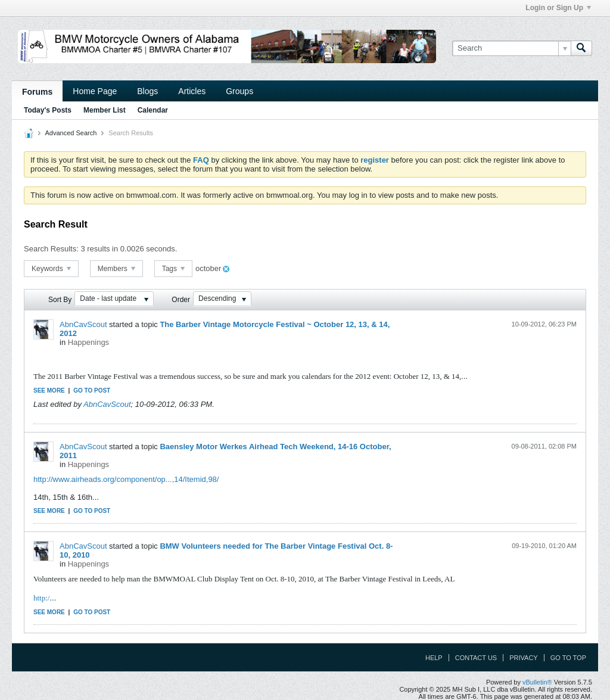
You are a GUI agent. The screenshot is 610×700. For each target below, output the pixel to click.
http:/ (41, 598)
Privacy (523, 658)
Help (434, 658)
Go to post (92, 391)
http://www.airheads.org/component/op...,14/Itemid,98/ (126, 479)
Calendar (153, 110)
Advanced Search (71, 133)
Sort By (60, 300)
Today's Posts (48, 110)
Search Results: (51, 249)
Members (116, 269)
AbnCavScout (83, 324)
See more (49, 391)
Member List (105, 110)
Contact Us (476, 658)
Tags (174, 269)
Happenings (88, 342)
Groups (239, 91)
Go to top (568, 658)
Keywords (51, 269)
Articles (192, 91)
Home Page (95, 91)
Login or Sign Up (558, 8)
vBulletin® (537, 682)
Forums (37, 92)
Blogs (147, 91)
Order (181, 300)
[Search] (511, 48)
